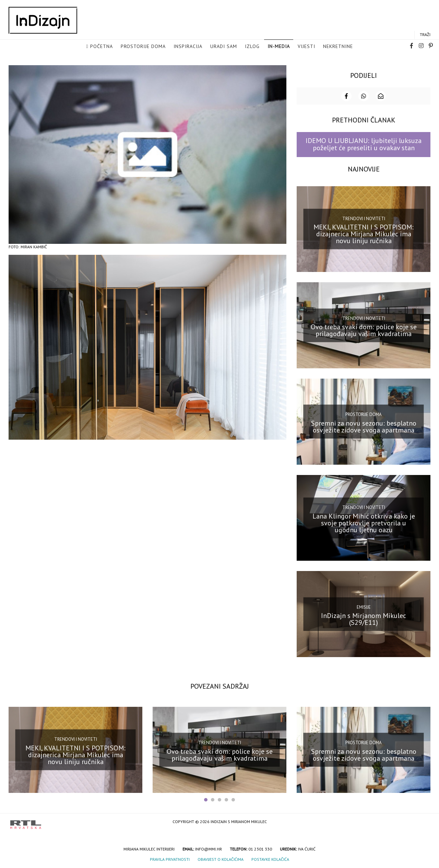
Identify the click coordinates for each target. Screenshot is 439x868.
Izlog (252, 47)
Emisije (364, 606)
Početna (102, 47)
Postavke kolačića (270, 859)
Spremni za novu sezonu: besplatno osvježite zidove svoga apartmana (364, 426)
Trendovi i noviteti (364, 218)
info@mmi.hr (209, 848)
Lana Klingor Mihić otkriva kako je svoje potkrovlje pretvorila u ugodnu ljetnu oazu (364, 522)
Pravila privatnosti (170, 859)
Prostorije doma (143, 47)
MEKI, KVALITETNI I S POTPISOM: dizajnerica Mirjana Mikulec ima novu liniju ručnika (364, 233)
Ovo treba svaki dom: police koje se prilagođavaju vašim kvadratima (364, 330)
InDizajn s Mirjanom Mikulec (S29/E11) (364, 618)
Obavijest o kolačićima (221, 859)
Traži (425, 35)
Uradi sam (224, 47)
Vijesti (306, 47)
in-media (279, 47)
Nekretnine (338, 47)
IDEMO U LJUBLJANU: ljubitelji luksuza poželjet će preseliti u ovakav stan (364, 144)
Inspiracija (188, 47)
